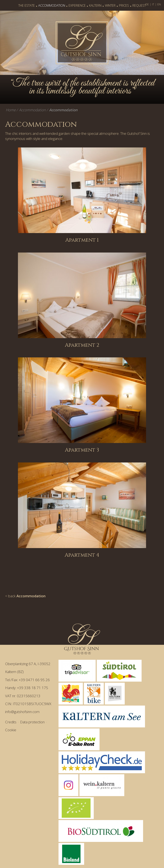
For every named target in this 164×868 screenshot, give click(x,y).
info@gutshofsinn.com (22, 712)
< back (25, 596)
